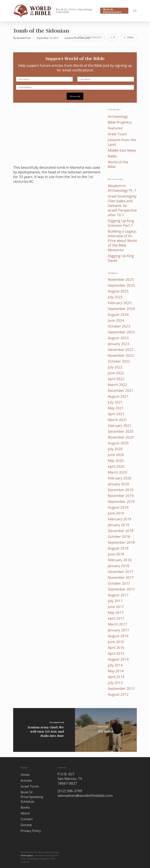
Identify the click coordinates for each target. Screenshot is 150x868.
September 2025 (121, 285)
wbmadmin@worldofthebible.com (85, 795)
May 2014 (116, 671)
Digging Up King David (121, 258)
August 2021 (118, 396)
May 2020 (116, 461)
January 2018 (119, 566)
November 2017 (121, 577)
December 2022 (121, 350)
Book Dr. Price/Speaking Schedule (32, 797)
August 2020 (118, 443)
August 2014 (118, 659)
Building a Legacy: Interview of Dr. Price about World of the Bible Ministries (122, 241)
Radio (112, 156)
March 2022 (117, 385)
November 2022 (121, 355)
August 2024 (118, 315)
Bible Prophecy (120, 122)
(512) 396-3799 (70, 791)
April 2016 (116, 648)
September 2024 (121, 309)
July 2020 (115, 449)
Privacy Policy (31, 831)
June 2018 (116, 554)
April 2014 (116, 677)
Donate (26, 825)
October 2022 (119, 361)
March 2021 (117, 420)
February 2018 (120, 560)
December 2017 (121, 572)
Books (25, 807)
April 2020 (116, 466)
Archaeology (118, 116)
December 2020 (121, 431)
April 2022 (116, 379)
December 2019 (121, 490)
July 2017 (115, 601)
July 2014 (115, 665)
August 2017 (118, 595)
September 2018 (121, 542)
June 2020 (116, 455)
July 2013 (115, 683)
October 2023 (119, 326)
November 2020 (121, 437)
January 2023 (119, 344)
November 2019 (121, 496)
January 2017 (119, 630)
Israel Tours (117, 134)
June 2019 (116, 513)
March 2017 (117, 624)
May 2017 (116, 613)
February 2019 (120, 519)
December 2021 (121, 390)
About (25, 813)
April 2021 (116, 414)
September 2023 (121, 332)
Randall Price (24, 38)
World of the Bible (118, 164)
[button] (135, 11)
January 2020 (119, 484)
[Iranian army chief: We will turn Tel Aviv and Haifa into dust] (44, 730)
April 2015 (116, 653)
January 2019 (119, 525)
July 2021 (115, 402)
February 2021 (120, 426)
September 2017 (121, 589)
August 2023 (118, 338)
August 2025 (118, 291)
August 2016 (118, 636)
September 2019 (121, 501)
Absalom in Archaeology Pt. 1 (122, 188)
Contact (27, 819)
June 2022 (116, 373)
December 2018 (121, 531)
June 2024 (116, 320)
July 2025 (115, 297)
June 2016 (116, 642)
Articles (26, 780)
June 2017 (116, 607)
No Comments (87, 37)
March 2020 (117, 472)
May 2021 (116, 408)
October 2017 (119, 583)
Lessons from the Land (122, 142)
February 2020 (120, 478)
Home (25, 775)
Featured (115, 128)
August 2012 (118, 694)
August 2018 (118, 548)
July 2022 (115, 367)
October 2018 (119, 537)
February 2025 (120, 303)
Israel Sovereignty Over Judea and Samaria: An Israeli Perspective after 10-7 (122, 206)
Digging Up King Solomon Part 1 (121, 223)
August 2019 (118, 507)
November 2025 (121, 279)
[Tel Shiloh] (106, 730)
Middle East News (122, 150)
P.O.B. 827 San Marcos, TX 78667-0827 (70, 779)
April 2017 (116, 618)
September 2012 (121, 688)
